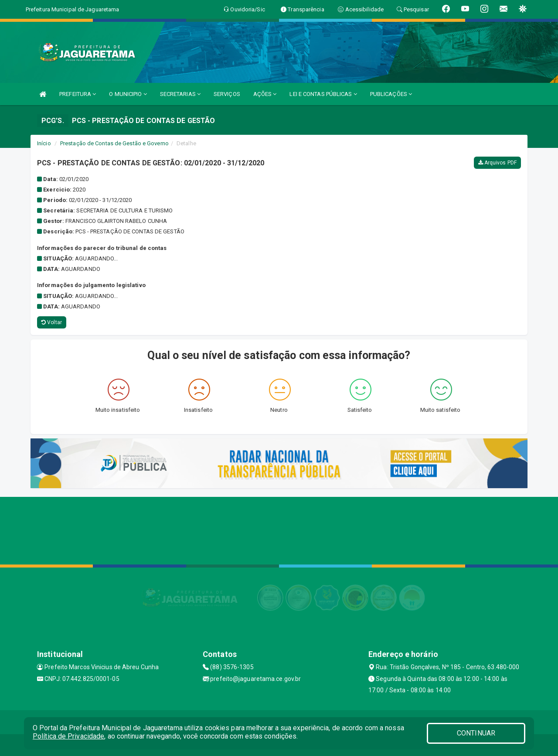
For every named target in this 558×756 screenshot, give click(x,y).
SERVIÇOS (227, 94)
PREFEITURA (78, 94)
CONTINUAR (476, 733)
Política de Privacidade (68, 736)
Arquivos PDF (497, 163)
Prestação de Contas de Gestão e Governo (114, 143)
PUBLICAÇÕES (391, 94)
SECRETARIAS (180, 94)
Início (44, 143)
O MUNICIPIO (128, 94)
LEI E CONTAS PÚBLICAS (323, 94)
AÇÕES (265, 94)
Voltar (52, 322)
